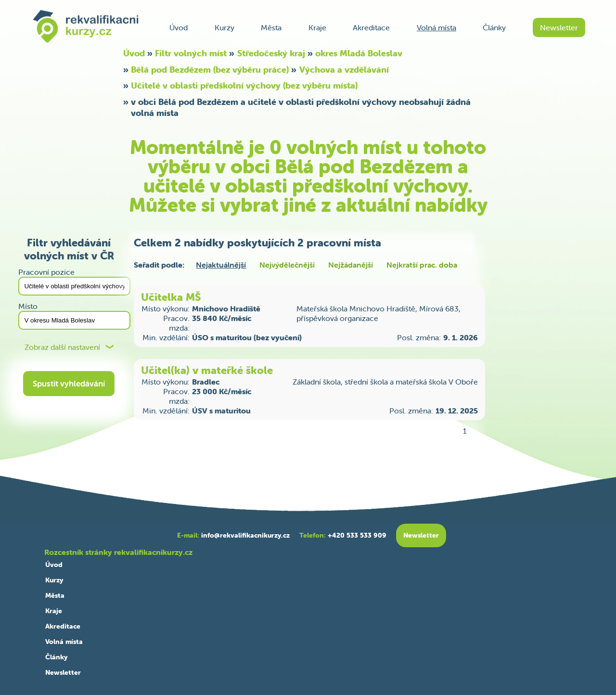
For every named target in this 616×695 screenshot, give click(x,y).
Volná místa (436, 27)
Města (271, 27)
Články (494, 27)
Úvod (179, 27)
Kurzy (225, 27)
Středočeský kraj (271, 53)
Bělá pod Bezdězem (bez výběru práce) (210, 70)
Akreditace (371, 27)
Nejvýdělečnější (287, 265)
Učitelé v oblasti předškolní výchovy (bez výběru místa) (244, 85)
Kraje (317, 27)
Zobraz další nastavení (62, 347)
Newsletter (559, 27)
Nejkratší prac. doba (422, 265)
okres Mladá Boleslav (359, 53)
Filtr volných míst (191, 53)
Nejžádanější (351, 265)
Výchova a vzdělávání (344, 70)
